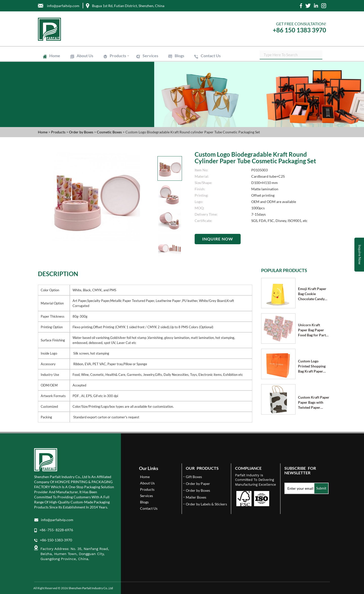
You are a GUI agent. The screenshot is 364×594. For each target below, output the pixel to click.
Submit (321, 488)
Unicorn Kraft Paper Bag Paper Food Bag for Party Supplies (313, 330)
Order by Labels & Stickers (206, 504)
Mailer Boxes (196, 497)
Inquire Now (218, 239)
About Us (85, 56)
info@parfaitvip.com (57, 520)
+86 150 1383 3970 (299, 30)
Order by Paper (198, 484)
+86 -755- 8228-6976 (56, 530)
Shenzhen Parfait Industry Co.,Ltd (91, 588)
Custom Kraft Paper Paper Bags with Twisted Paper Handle (314, 403)
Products (118, 56)
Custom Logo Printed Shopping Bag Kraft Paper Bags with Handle (312, 366)
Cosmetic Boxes (110, 132)
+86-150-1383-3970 (56, 540)
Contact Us (211, 56)
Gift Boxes (194, 477)
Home (55, 56)
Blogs (179, 56)
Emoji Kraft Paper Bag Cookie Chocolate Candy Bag (312, 294)
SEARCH (322, 56)
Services (150, 56)
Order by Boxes (82, 132)
